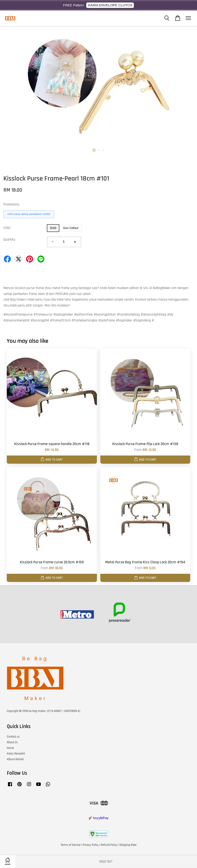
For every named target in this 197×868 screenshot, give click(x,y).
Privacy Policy (91, 845)
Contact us (13, 737)
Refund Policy (109, 845)
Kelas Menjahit (16, 754)
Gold (53, 228)
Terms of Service (71, 845)
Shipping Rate (128, 845)
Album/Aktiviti (15, 759)
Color (7, 228)
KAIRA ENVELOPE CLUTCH (110, 5)
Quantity (9, 240)
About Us (12, 742)
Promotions (11, 204)
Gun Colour (71, 228)
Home (10, 748)
